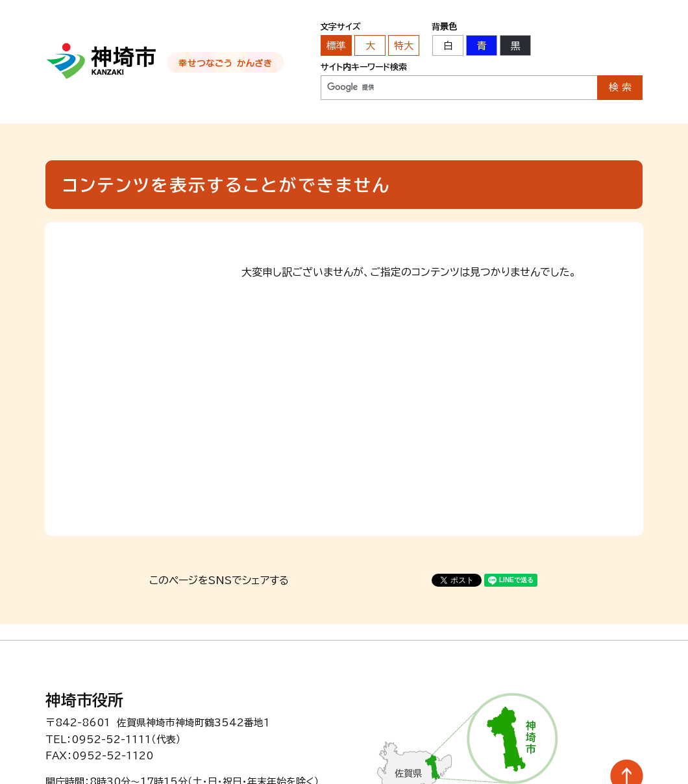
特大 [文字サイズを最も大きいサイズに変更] (404, 46)
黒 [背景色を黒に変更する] (516, 46)
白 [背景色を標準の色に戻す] (448, 46)
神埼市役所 (84, 700)
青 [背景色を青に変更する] (482, 46)
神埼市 (102, 61)
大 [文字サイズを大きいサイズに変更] (370, 46)
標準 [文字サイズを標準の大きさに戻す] (336, 46)
